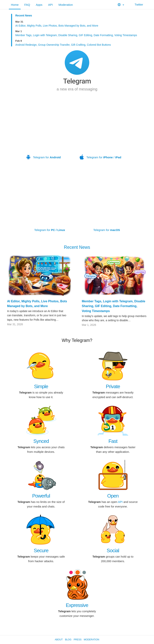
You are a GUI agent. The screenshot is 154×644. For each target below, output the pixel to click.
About (59, 640)
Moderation (66, 5)
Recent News (24, 15)
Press (78, 640)
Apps (39, 5)
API (50, 5)
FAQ (27, 5)
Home (15, 5)
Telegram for (44, 133)
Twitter (136, 4)
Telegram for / (101, 133)
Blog (68, 640)
